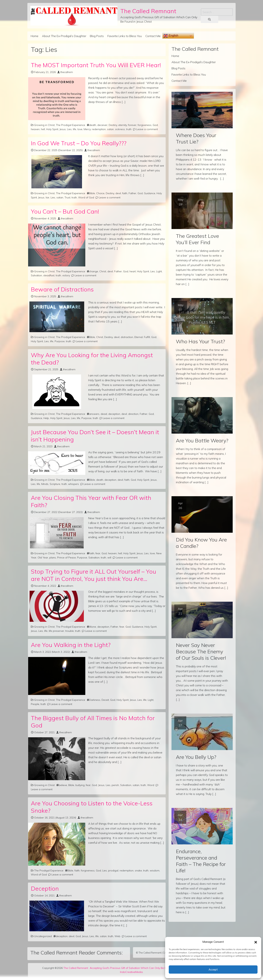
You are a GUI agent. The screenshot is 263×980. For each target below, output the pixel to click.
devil (118, 193)
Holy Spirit (52, 129)
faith (125, 193)
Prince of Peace (66, 558)
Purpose (60, 341)
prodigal (113, 871)
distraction (127, 337)
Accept (213, 970)
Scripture (55, 484)
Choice (100, 193)
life (75, 129)
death (93, 125)
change (94, 271)
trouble (70, 631)
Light (159, 271)
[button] (256, 942)
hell (43, 129)
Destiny (113, 125)
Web (117, 936)
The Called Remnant (148, 11)
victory (66, 275)
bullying (80, 785)
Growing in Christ (44, 125)
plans (53, 558)
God (155, 125)
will (109, 558)
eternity (123, 125)
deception (114, 414)
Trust (67, 197)
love (80, 129)
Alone (93, 627)
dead (104, 414)
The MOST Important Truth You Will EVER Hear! (96, 65)
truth (129, 129)
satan (110, 129)
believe (63, 785)
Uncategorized (43, 936)
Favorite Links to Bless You (125, 36)
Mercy (87, 129)
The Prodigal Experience (70, 125)
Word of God (86, 197)
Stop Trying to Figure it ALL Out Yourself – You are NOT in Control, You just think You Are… (94, 575)
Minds (45, 484)
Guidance (150, 193)
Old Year (43, 558)
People (35, 704)
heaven (35, 129)
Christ (103, 271)
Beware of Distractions (62, 289)
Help (46, 418)
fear (98, 553)
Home (35, 36)
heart (133, 271)
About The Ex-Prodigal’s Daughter (64, 36)
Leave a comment (147, 129)
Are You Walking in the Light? (71, 645)
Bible (92, 193)
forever (132, 125)
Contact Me (153, 36)
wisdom (155, 871)
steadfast (49, 275)
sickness (120, 129)
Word (151, 785)
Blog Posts (97, 36)
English (171, 36)
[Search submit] (209, 19)
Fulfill (147, 337)
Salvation (36, 275)
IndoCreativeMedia (131, 972)
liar (47, 197)
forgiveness (145, 125)
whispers (74, 484)
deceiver (102, 125)
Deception (45, 888)
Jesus (63, 129)
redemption (99, 129)
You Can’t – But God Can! (65, 211)
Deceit (105, 700)
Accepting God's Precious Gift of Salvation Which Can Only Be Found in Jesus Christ (140, 968)
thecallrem (67, 72)
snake (138, 871)
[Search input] (217, 12)
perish (115, 785)
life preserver (56, 631)
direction (133, 414)
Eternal (139, 337)
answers (94, 414)
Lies (69, 129)
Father (132, 193)
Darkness (95, 700)
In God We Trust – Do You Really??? (79, 143)
